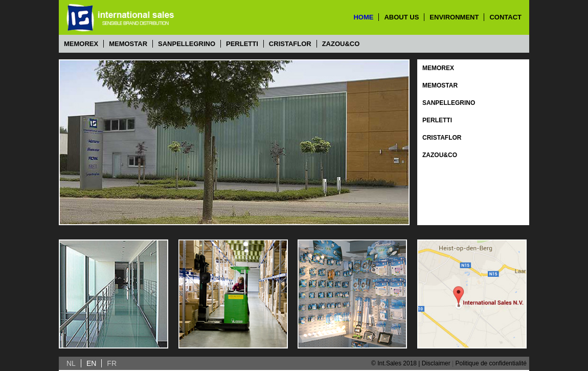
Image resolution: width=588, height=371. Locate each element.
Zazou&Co (341, 44)
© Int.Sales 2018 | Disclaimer (411, 363)
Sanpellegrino (187, 44)
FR (112, 363)
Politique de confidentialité (491, 363)
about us (401, 17)
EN (91, 363)
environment (454, 17)
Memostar (128, 44)
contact (505, 17)
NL (71, 363)
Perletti (242, 44)
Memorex (81, 44)
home (363, 17)
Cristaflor (290, 44)
